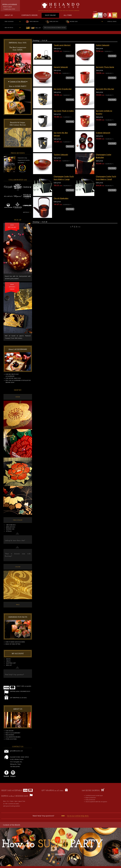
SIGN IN (8, 659)
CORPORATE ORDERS (30, 15)
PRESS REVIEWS (10, 735)
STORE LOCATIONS (11, 739)
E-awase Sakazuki (103, 133)
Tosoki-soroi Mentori (62, 45)
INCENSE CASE (71, 21)
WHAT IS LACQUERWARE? (13, 733)
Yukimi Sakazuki (103, 45)
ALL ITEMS (68, 15)
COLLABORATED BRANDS (13, 737)
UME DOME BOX (32, 21)
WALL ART (33, 28)
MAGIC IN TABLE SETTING (13, 644)
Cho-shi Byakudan (61, 198)
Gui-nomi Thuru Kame (105, 67)
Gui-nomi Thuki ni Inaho (64, 111)
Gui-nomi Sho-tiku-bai (105, 89)
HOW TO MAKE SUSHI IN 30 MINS (15, 642)
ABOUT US (9, 15)
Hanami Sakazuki (61, 67)
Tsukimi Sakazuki (61, 155)
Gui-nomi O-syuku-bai (63, 89)
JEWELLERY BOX (52, 21)
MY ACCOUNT (18, 654)
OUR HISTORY (10, 731)
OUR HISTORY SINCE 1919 (13, 378)
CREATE (8, 661)
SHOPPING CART (11, 663)
